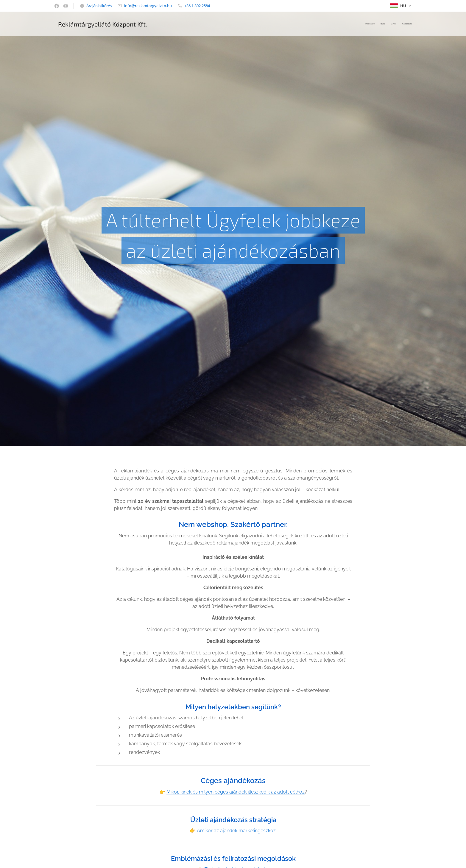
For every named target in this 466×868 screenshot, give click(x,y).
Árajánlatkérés (99, 6)
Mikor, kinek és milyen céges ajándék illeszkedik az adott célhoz (236, 792)
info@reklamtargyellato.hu (148, 6)
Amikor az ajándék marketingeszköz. (237, 831)
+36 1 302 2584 (197, 6)
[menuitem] (395, 24)
